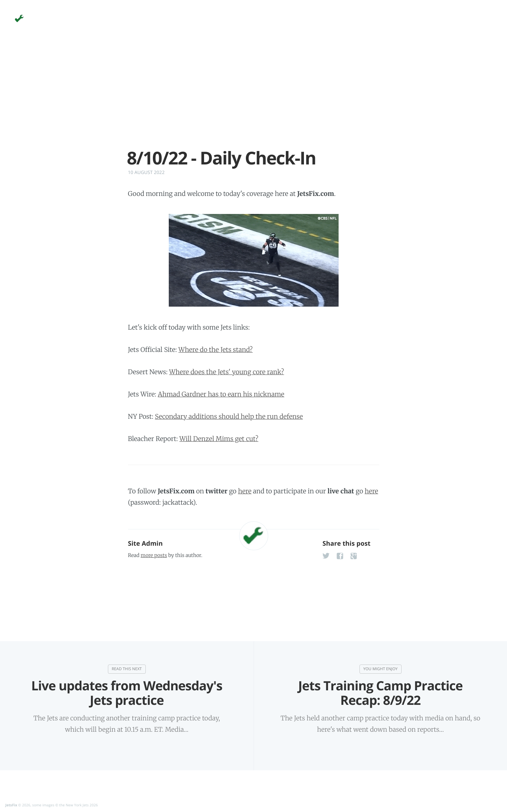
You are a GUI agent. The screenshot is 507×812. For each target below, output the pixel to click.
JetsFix (11, 805)
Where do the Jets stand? (215, 350)
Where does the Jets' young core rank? (227, 372)
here (245, 491)
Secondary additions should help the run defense (229, 416)
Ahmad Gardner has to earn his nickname (221, 394)
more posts (154, 555)
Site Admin (145, 544)
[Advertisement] (254, 98)
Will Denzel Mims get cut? (219, 439)
